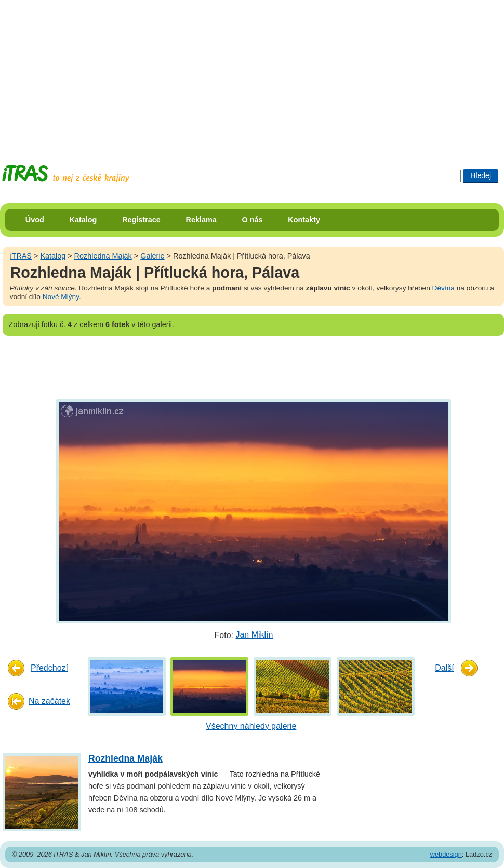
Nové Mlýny (61, 297)
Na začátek (49, 701)
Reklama (201, 220)
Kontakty (304, 220)
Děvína (443, 288)
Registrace (141, 220)
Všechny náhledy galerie (251, 726)
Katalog (83, 220)
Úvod (35, 220)
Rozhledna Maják (103, 256)
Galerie (152, 256)
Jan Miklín (254, 635)
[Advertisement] (233, 73)
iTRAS (21, 256)
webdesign (446, 854)
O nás (253, 220)
